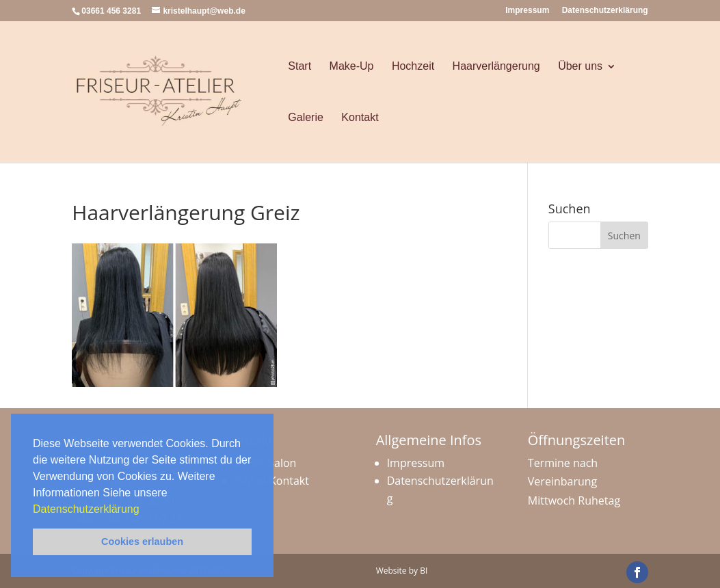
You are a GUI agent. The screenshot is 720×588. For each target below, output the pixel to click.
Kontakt (360, 117)
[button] (144, 510)
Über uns (580, 66)
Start (299, 66)
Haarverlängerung (496, 66)
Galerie (306, 117)
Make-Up (352, 66)
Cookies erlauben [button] (142, 542)
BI (424, 571)
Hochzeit (413, 66)
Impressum (527, 11)
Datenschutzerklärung (88, 509)
